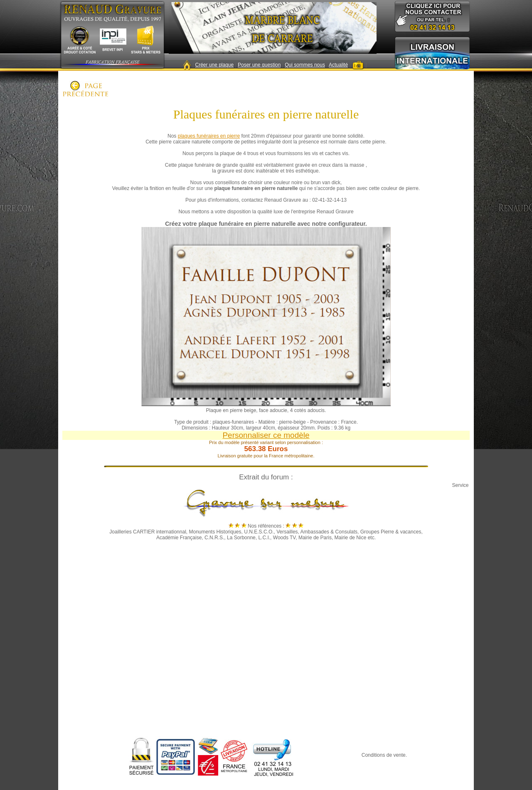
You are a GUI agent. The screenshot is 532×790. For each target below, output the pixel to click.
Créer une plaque (214, 65)
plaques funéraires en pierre (209, 136)
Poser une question (259, 65)
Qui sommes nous (305, 65)
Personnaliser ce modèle (266, 435)
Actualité (338, 65)
